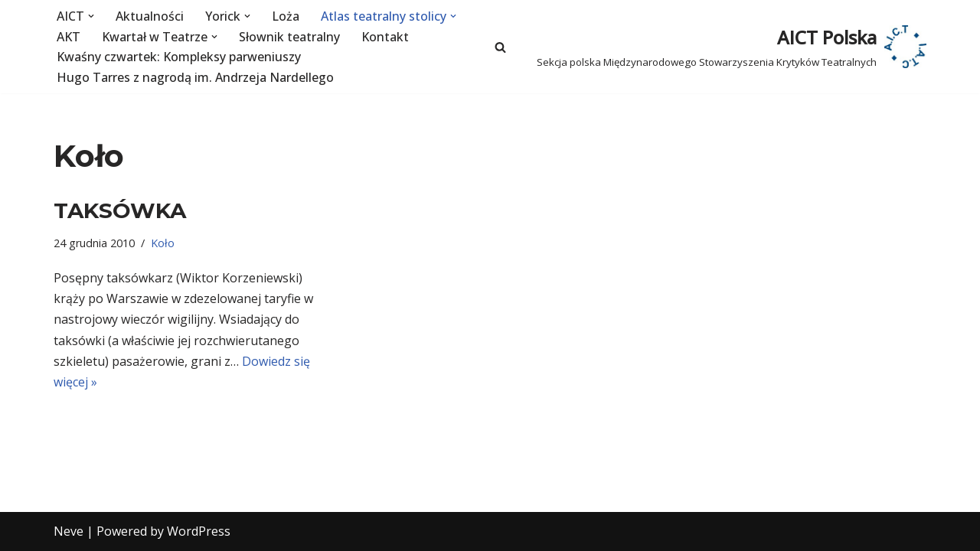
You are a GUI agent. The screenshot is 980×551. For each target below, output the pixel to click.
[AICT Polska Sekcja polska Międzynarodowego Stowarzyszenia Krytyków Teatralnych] (732, 46)
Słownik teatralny (289, 37)
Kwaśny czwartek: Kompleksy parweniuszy (179, 57)
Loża (286, 16)
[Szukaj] (500, 47)
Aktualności (150, 16)
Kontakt (385, 37)
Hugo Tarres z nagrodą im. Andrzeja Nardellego (195, 77)
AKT (69, 37)
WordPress (199, 531)
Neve (69, 531)
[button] (91, 16)
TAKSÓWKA (120, 210)
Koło (163, 243)
